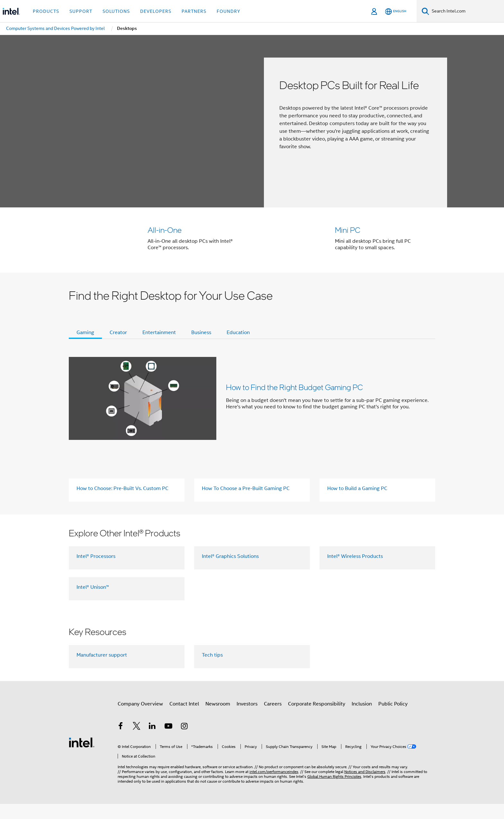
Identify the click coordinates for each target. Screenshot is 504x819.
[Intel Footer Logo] (82, 757)
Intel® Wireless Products (355, 571)
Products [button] (46, 11)
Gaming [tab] (85, 348)
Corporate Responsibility (317, 719)
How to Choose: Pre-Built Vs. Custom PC (122, 504)
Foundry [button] (229, 11)
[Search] (425, 11)
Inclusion (362, 719)
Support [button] (81, 11)
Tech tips (212, 670)
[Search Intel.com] (467, 11)
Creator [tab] (118, 348)
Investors (247, 719)
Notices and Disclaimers (365, 787)
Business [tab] (201, 348)
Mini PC (348, 230)
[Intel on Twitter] (137, 742)
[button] (252, 248)
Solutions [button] (116, 11)
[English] (396, 11)
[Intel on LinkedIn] (152, 742)
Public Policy (393, 719)
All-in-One (165, 230)
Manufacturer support (102, 670)
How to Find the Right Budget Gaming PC (294, 402)
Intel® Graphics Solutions (230, 571)
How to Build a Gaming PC (357, 504)
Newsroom (218, 719)
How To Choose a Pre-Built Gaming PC (246, 504)
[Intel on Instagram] (184, 742)
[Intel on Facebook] (121, 742)
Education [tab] (238, 348)
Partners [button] (194, 11)
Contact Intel (184, 719)
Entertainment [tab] (159, 348)
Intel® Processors (96, 571)
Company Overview (140, 719)
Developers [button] (156, 11)
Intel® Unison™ (93, 602)
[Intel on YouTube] (168, 742)
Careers (273, 719)
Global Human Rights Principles (334, 792)
